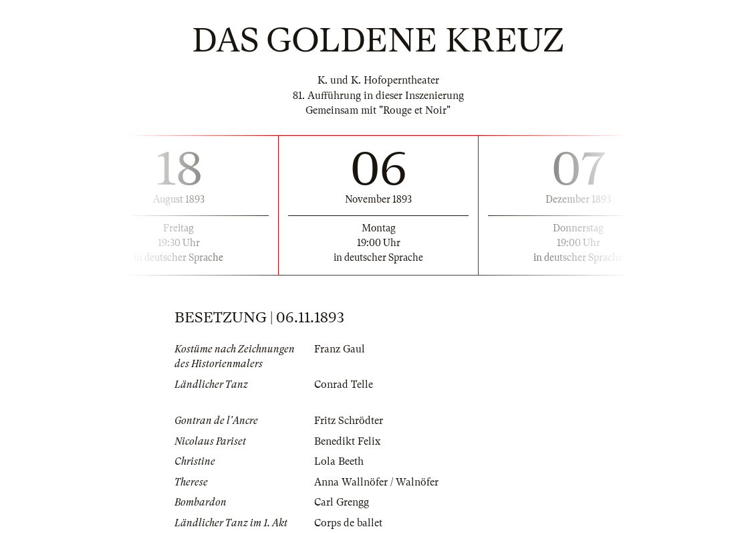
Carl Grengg (342, 502)
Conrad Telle (344, 385)
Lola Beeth (339, 461)
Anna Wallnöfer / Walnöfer (376, 482)
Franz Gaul (340, 349)
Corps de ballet (348, 523)
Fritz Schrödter (349, 421)
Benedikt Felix (347, 441)
